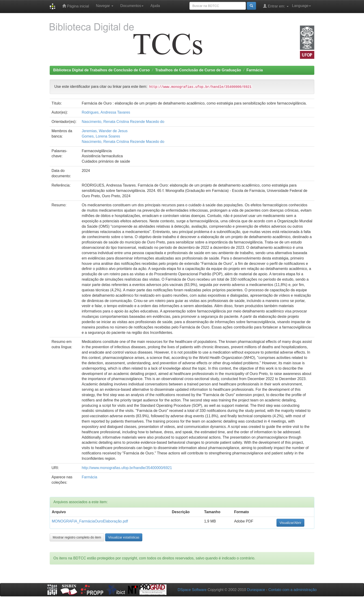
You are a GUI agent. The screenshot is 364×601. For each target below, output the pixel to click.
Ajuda (155, 6)
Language (301, 6)
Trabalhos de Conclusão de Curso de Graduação (198, 70)
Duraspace (256, 590)
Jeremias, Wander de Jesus (105, 131)
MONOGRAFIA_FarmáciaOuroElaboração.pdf (90, 521)
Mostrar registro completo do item (77, 537)
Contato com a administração (292, 590)
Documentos (132, 6)
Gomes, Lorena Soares (101, 136)
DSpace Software (192, 590)
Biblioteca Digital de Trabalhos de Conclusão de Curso (101, 70)
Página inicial (76, 6)
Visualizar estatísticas (124, 537)
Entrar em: (276, 6)
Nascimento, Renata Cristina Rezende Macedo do (123, 122)
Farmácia (255, 70)
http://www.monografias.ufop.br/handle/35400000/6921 (127, 468)
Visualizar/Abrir (290, 523)
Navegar (105, 6)
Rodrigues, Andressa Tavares (106, 112)
